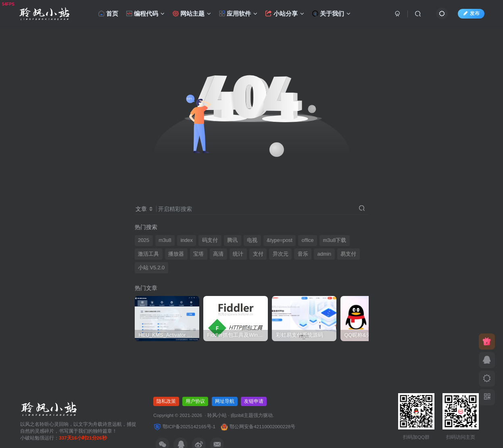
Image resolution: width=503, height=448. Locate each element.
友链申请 (254, 401)
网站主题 (192, 14)
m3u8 (165, 240)
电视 (252, 240)
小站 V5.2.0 (151, 268)
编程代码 (145, 14)
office (308, 240)
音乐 (303, 254)
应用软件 (238, 14)
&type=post (279, 240)
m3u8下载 (335, 240)
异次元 (281, 254)
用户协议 (195, 401)
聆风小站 (217, 415)
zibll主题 (244, 415)
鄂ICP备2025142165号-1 (184, 426)
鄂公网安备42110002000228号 (258, 426)
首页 (108, 14)
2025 (144, 240)
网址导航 (225, 401)
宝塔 (198, 254)
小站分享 (285, 14)
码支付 (210, 240)
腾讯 (232, 240)
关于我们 (331, 14)
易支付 (348, 254)
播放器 (176, 254)
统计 (238, 254)
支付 (258, 254)
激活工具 (148, 254)
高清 (218, 254)
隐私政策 (166, 401)
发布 (471, 13)
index (187, 240)
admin (324, 254)
